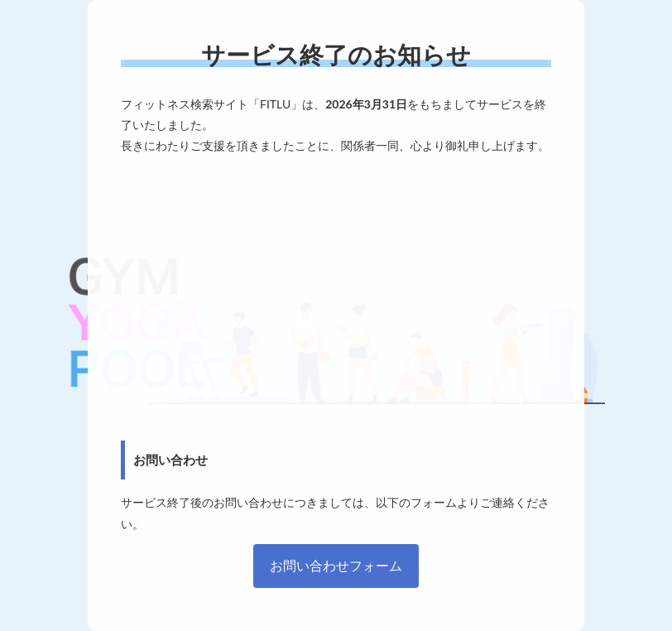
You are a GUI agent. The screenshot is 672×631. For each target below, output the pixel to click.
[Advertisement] (336, 298)
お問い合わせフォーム (336, 565)
